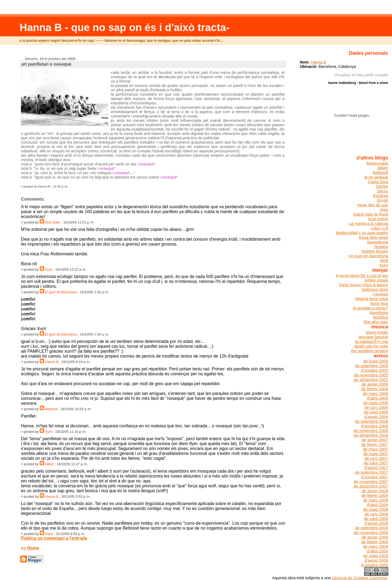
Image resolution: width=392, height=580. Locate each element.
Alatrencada (377, 163)
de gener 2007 (375, 440)
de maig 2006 (376, 403)
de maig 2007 (376, 454)
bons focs (379, 303)
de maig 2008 (376, 509)
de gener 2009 (375, 537)
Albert (49, 464)
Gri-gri (382, 200)
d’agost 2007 (376, 468)
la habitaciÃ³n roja (372, 341)
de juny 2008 (376, 514)
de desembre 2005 (371, 380)
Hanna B (52, 362)
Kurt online (378, 219)
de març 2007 (375, 449)
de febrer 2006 (375, 389)
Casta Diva (378, 182)
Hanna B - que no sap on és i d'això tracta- (125, 27)
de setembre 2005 (372, 366)
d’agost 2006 (376, 417)
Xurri (49, 270)
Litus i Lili (379, 228)
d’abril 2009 (377, 551)
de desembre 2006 (371, 435)
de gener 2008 (375, 491)
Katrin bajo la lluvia (371, 214)
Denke (382, 186)
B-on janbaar (376, 177)
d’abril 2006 (377, 398)
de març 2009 (375, 546)
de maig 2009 (376, 556)
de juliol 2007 (376, 463)
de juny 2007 (376, 458)
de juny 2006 (376, 407)
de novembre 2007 (371, 481)
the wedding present (370, 351)
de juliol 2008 (376, 519)
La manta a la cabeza (368, 223)
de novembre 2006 (371, 431)
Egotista (381, 196)
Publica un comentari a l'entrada (54, 538)
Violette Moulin (375, 251)
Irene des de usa (373, 205)
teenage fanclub (373, 337)
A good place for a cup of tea (362, 275)
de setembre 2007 (372, 472)
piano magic (377, 332)
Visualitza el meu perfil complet (361, 75)
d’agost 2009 (376, 560)
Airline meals (376, 280)
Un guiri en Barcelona (368, 256)
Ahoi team (53, 222)
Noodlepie (379, 312)
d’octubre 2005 (375, 370)
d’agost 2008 (376, 523)
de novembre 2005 (371, 375)
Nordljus (380, 317)
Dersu (382, 191)
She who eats (376, 322)
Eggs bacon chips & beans (364, 285)
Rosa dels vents (373, 237)
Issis (384, 209)
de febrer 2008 (375, 495)
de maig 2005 (376, 361)
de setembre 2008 (372, 528)
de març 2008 (375, 500)
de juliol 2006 (376, 412)
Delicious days (375, 289)
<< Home (30, 548)
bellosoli (51, 409)
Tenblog (381, 247)
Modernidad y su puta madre (362, 233)
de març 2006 (375, 393)
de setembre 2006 (372, 421)
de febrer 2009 (375, 542)
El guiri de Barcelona (61, 292)
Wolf (384, 260)
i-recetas (380, 294)
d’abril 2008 (377, 505)
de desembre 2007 (371, 486)
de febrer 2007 (375, 444)
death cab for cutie (371, 346)
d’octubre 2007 (375, 477)
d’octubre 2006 (375, 426)
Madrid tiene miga (372, 299)
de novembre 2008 (371, 532)
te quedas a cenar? (370, 308)
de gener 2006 (375, 384)
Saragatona (377, 242)
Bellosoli (380, 172)
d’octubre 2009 (375, 565)
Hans (49, 534)
